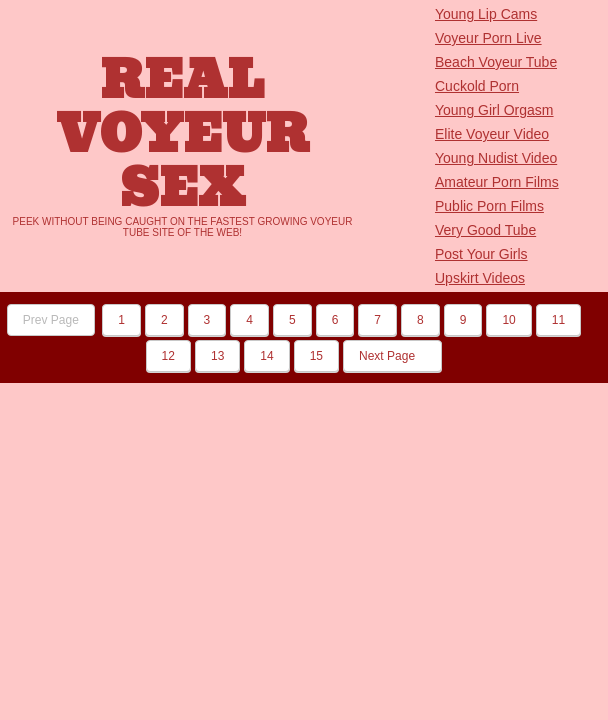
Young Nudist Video (496, 158)
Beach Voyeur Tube (496, 62)
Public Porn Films (489, 206)
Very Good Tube (485, 230)
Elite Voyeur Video (492, 134)
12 (168, 356)
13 (217, 356)
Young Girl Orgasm (494, 110)
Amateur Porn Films (497, 182)
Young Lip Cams (486, 14)
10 (508, 320)
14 (266, 356)
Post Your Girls (481, 254)
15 (316, 356)
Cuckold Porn (477, 86)
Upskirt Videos (480, 278)
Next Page (392, 356)
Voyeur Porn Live (488, 38)
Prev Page (51, 320)
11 (558, 320)
